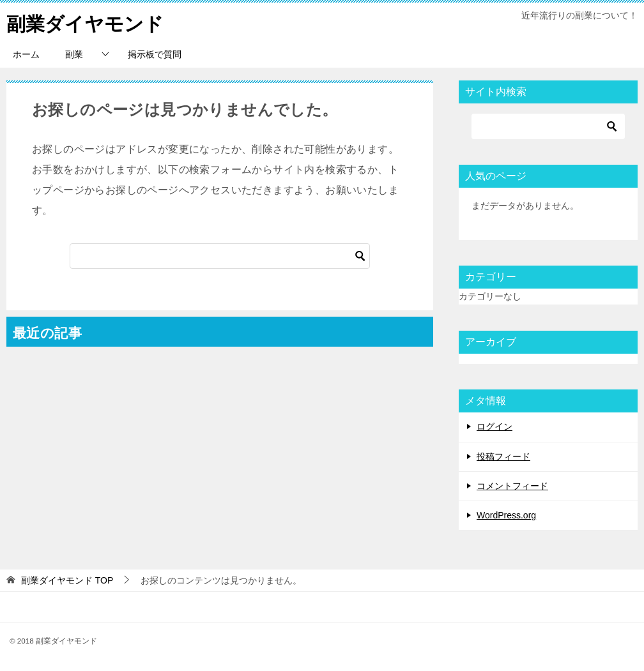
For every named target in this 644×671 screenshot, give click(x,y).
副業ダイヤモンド (85, 22)
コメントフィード (512, 486)
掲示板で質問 (155, 54)
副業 (74, 54)
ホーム (26, 54)
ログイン (494, 426)
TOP (67, 580)
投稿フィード (503, 456)
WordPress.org (506, 515)
